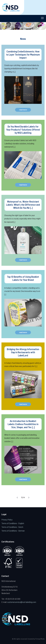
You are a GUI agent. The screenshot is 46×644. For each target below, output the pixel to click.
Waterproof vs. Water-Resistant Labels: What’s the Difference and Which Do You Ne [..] (23, 205)
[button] (20, 27)
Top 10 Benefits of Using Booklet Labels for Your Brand (23, 278)
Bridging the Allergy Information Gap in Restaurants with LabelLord (23, 352)
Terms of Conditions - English (13, 523)
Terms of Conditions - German (13, 531)
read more (23, 110)
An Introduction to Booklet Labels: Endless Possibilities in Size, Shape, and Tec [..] (23, 424)
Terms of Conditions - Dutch (12, 527)
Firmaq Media (40, 639)
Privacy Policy (7, 520)
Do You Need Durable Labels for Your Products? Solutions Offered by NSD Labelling (23, 130)
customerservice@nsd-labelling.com (22, 602)
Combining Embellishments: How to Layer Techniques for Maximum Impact (23, 55)
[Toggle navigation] (42, 18)
